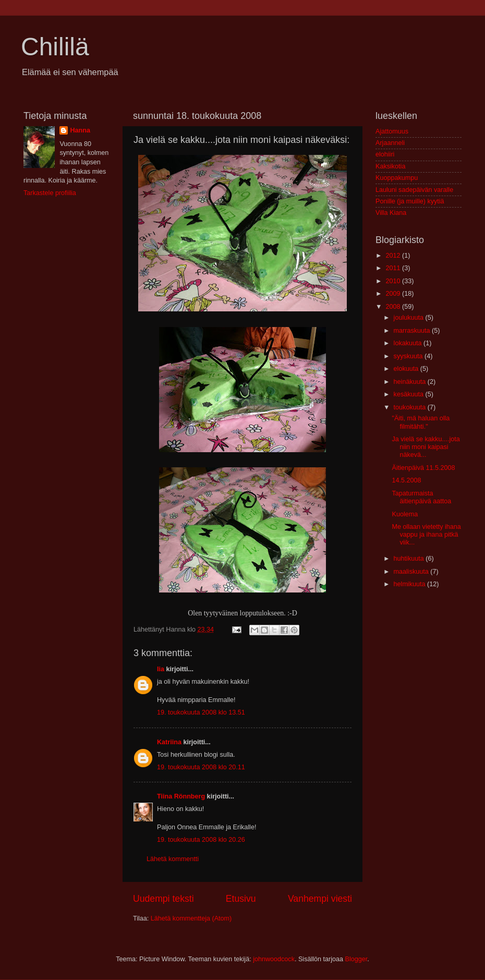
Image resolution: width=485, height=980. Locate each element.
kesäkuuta (410, 394)
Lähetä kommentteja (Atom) (191, 918)
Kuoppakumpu (397, 178)
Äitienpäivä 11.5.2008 (423, 468)
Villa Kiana (391, 213)
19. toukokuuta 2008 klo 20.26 (201, 840)
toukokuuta (411, 407)
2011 (394, 268)
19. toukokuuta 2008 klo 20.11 (201, 767)
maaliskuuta (412, 572)
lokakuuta (409, 343)
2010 (394, 281)
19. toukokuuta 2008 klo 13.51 (201, 712)
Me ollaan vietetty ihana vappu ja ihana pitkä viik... (426, 535)
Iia (161, 669)
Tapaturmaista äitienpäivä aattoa (421, 497)
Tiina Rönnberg (181, 796)
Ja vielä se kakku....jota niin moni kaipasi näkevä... (426, 447)
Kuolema (405, 514)
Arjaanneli (390, 143)
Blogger (356, 959)
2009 (394, 294)
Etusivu (241, 899)
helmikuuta (410, 584)
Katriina (169, 742)
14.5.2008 (406, 480)
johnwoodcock (274, 959)
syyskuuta (409, 356)
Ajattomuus (392, 131)
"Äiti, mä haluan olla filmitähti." (421, 422)
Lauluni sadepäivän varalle (414, 190)
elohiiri (385, 154)
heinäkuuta (411, 382)
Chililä (55, 47)
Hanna (80, 130)
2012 (394, 256)
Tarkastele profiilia (50, 193)
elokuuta (407, 369)
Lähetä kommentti (173, 859)
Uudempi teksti (163, 899)
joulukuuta (410, 318)
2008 (394, 307)
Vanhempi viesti (320, 899)
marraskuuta (413, 331)
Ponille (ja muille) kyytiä (410, 201)
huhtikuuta (410, 559)
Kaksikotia (390, 166)
